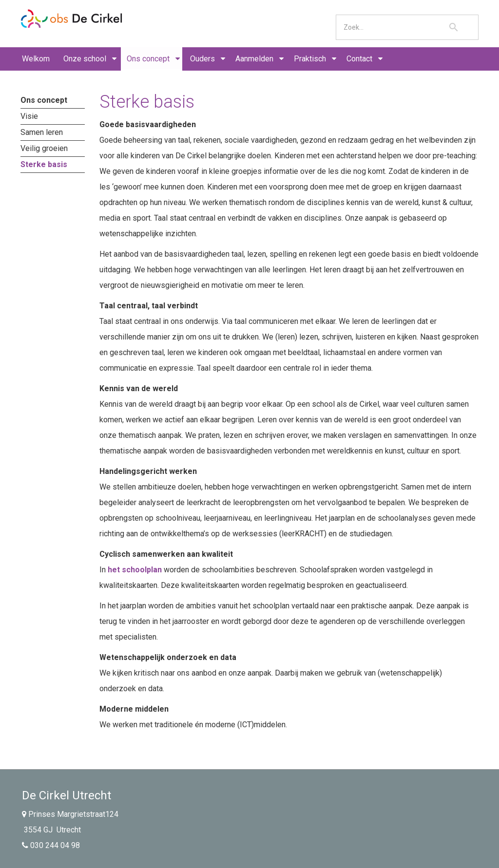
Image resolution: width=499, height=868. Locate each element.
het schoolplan (135, 570)
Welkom (36, 59)
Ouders (202, 59)
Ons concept (148, 59)
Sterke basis (44, 164)
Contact (359, 59)
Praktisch (310, 59)
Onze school (85, 59)
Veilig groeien (44, 148)
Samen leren (42, 132)
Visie (29, 116)
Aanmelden (254, 59)
